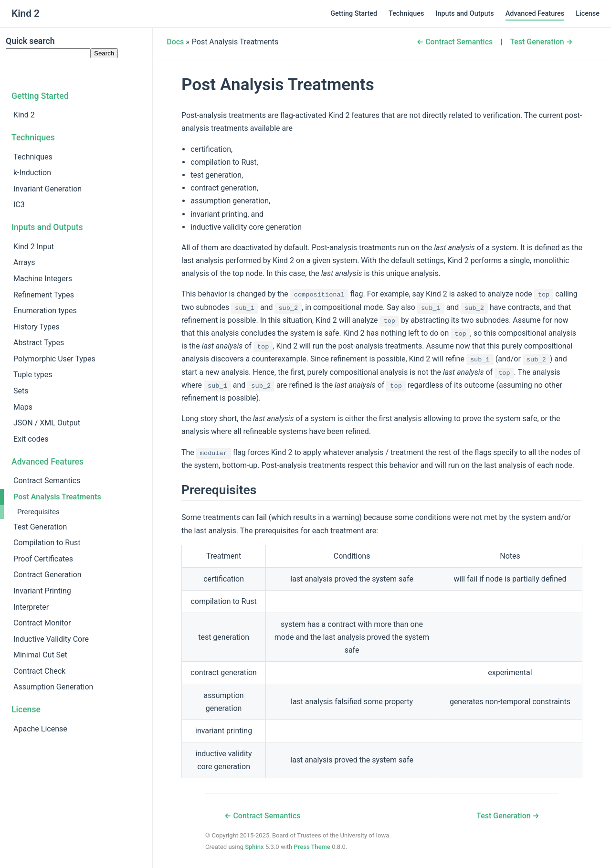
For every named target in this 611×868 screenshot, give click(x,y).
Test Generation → (541, 42)
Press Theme (312, 847)
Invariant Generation (47, 189)
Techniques (406, 14)
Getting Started (354, 14)
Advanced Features (535, 14)
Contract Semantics (47, 481)
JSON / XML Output (47, 423)
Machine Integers (43, 279)
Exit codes (31, 439)
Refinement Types (44, 295)
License (588, 14)
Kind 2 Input (34, 247)
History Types (37, 327)
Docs (175, 42)
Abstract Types (39, 343)
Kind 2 (24, 115)
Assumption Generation (53, 687)
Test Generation (40, 527)
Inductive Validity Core (51, 639)
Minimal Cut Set (40, 655)
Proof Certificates (43, 559)
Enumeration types (45, 311)
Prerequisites (38, 512)
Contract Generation (47, 575)
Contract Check (39, 671)
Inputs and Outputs (464, 14)
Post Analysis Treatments (57, 497)
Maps (23, 407)
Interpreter (31, 607)
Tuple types (33, 375)
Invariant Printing (42, 591)
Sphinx (254, 847)
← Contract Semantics (455, 42)
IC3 (19, 205)
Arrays (24, 262)
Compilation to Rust (47, 543)
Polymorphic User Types (54, 359)
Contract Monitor (42, 623)
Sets (21, 391)
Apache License (40, 729)
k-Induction (32, 173)
